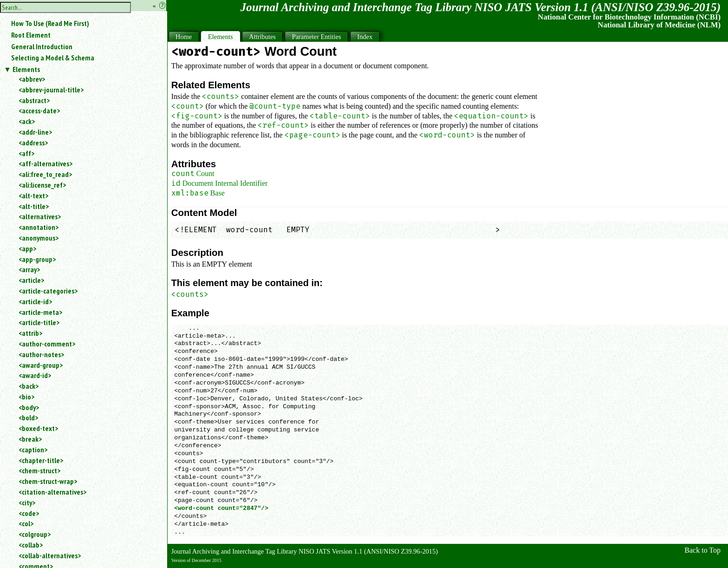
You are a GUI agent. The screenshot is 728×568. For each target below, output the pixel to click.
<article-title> (39, 322)
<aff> (26, 153)
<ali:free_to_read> (45, 174)
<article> (31, 280)
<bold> (28, 418)
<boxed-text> (38, 428)
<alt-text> (33, 196)
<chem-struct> (39, 470)
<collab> (31, 545)
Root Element (31, 35)
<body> (29, 407)
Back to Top (702, 550)
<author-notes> (41, 354)
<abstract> (34, 100)
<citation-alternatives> (52, 492)
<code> (29, 513)
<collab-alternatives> (50, 555)
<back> (29, 386)
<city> (27, 503)
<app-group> (37, 259)
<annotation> (39, 227)
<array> (29, 269)
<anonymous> (39, 238)
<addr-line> (35, 132)
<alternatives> (40, 216)
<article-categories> (48, 291)
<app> (27, 248)
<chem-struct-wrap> (48, 481)
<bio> (26, 397)
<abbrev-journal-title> (51, 90)
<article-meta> (40, 312)
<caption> (33, 450)
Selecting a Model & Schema (53, 58)
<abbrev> (32, 79)
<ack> (27, 121)
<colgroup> (35, 534)
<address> (33, 143)
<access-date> (39, 111)
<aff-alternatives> (45, 163)
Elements (26, 69)
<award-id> (35, 375)
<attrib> (30, 333)
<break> (30, 439)
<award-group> (41, 365)
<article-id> (35, 301)
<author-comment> (47, 344)
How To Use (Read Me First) (50, 23)
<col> (26, 523)
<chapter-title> (41, 460)
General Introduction (42, 46)
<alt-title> (34, 206)
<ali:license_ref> (42, 185)
